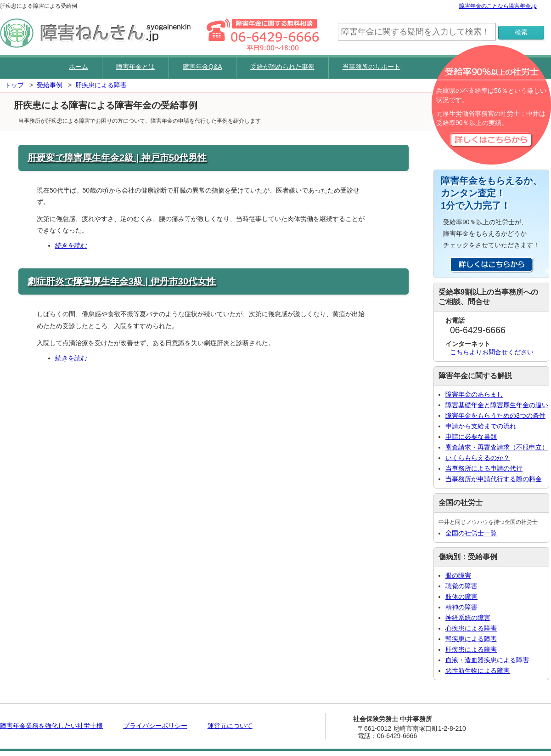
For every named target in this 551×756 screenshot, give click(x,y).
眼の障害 (458, 575)
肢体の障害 (461, 597)
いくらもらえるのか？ (478, 458)
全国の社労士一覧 (471, 533)
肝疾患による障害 (471, 649)
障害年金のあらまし (474, 394)
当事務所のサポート (371, 67)
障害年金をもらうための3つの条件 (495, 415)
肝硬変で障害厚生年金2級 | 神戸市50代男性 (117, 158)
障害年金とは (135, 67)
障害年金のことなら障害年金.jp (498, 6)
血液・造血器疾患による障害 (487, 660)
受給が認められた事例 (282, 67)
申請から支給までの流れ (481, 426)
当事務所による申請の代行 (484, 468)
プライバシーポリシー (155, 726)
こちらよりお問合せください (492, 352)
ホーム (79, 67)
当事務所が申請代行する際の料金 (494, 479)
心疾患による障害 (471, 628)
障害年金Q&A (202, 67)
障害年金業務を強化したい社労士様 (51, 726)
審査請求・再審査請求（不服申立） (497, 447)
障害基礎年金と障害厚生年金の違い (497, 405)
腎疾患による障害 (471, 639)
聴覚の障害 (461, 586)
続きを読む (71, 245)
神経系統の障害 (468, 618)
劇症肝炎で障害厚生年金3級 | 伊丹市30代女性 (122, 281)
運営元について (230, 726)
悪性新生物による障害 (478, 671)
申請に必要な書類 (471, 437)
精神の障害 (461, 607)
